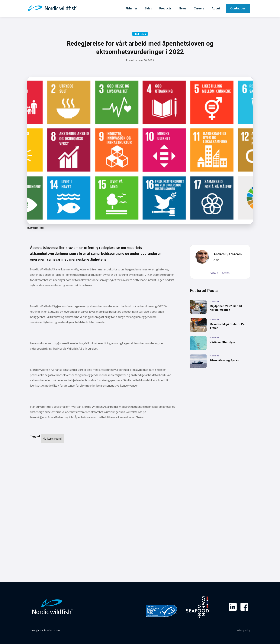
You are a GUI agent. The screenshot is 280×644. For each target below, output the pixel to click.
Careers (199, 8)
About (216, 8)
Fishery (140, 34)
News (183, 8)
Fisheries (131, 8)
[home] (53, 8)
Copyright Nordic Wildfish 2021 (45, 630)
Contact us (238, 8)
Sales (148, 8)
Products (165, 8)
